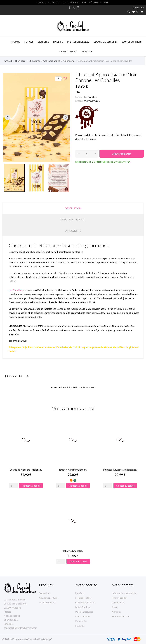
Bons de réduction (121, 616)
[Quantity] (13, 486)
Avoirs (115, 607)
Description (73, 208)
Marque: (79, 97)
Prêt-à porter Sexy (78, 42)
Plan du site (81, 621)
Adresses (116, 612)
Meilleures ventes (47, 602)
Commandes (118, 602)
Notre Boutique (83, 607)
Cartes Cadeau (68, 52)
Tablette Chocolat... (73, 551)
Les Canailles (90, 97)
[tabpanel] (36, 117)
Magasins (80, 626)
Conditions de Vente (85, 602)
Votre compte (123, 585)
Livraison (80, 593)
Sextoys (29, 42)
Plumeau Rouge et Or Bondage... (120, 470)
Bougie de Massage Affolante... (26, 470)
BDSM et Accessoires (106, 42)
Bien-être (43, 42)
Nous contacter (83, 616)
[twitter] (74, 8)
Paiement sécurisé (84, 612)
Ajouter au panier (122, 154)
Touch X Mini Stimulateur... (73, 470)
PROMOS (15, 42)
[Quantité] (87, 154)
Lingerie (58, 42)
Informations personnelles (125, 593)
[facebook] (70, 8)
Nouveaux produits (48, 598)
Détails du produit (73, 219)
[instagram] (78, 8)
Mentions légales (83, 598)
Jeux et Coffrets (132, 42)
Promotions (45, 593)
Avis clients (73, 231)
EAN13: (79, 101)
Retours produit (120, 598)
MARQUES (87, 52)
